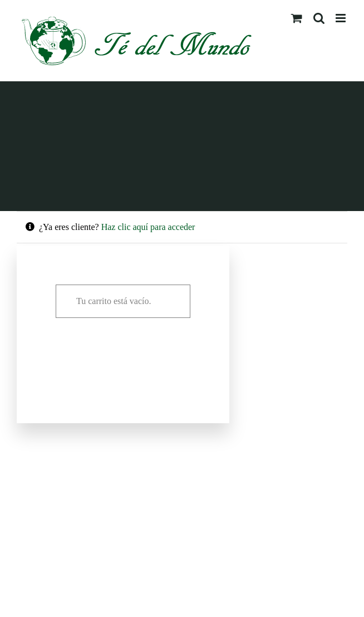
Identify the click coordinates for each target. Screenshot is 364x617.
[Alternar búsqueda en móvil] (319, 18)
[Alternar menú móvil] (341, 18)
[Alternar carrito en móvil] (297, 18)
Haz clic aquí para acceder (148, 227)
